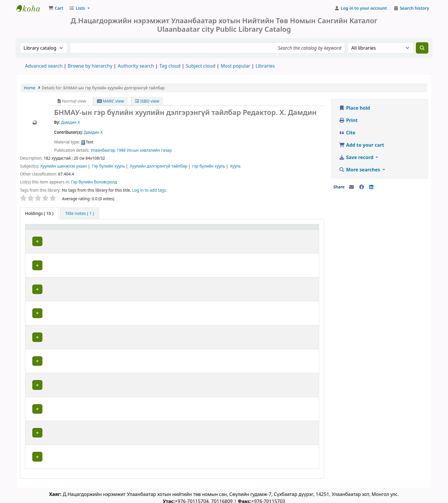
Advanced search (44, 66)
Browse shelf (201, 242)
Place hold (354, 108)
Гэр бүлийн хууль (108, 166)
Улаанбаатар (103, 150)
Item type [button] (38, 230)
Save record (357, 157)
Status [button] (297, 230)
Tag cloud (170, 66)
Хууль (235, 166)
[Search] (422, 48)
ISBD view (147, 101)
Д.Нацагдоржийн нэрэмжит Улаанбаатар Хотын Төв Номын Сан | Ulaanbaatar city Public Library (31, 8)
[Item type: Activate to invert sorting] (46, 230)
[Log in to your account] (361, 8)
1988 (121, 150)
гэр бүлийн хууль (209, 166)
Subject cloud (201, 66)
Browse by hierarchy (90, 66)
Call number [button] (170, 230)
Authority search (136, 66)
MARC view (111, 101)
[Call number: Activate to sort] (196, 230)
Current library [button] (84, 230)
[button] (56, 8)
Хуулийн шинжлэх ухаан (64, 166)
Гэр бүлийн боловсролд (94, 182)
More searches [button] (360, 170)
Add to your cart (362, 145)
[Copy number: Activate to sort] (263, 230)
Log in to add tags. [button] (149, 190)
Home (30, 88)
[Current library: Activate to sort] (110, 230)
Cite (347, 133)
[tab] (79, 213)
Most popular (235, 66)
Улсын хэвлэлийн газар (149, 150)
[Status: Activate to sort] (303, 230)
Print (348, 120)
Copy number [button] (254, 230)
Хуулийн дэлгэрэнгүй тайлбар (159, 166)
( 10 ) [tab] (39, 213)
